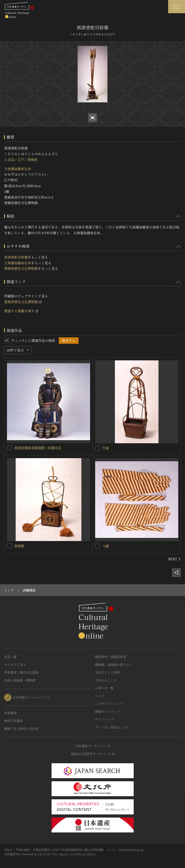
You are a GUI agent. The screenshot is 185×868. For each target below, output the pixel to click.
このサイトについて (109, 704)
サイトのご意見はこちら (112, 727)
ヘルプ (100, 696)
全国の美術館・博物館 (20, 680)
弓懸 (106, 546)
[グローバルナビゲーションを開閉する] (177, 7)
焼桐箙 (19, 546)
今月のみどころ (106, 680)
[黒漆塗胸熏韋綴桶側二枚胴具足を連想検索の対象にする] (9, 448)
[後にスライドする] (175, 559)
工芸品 (9, 160)
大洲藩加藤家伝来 (18, 169)
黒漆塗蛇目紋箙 (16, 257)
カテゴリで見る (15, 665)
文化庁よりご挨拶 (107, 672)
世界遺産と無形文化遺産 (21, 672)
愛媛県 (33, 160)
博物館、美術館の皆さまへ (114, 665)
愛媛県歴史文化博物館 (21, 268)
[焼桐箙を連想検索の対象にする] (9, 546)
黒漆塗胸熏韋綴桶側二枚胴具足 (38, 448)
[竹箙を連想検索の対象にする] (98, 448)
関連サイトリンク (107, 711)
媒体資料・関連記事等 (111, 657)
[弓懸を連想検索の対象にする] (98, 546)
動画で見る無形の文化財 (21, 729)
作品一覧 (10, 657)
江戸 (21, 160)
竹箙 (106, 448)
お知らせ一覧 (104, 688)
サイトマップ (104, 719)
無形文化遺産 (13, 721)
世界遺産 (10, 713)
